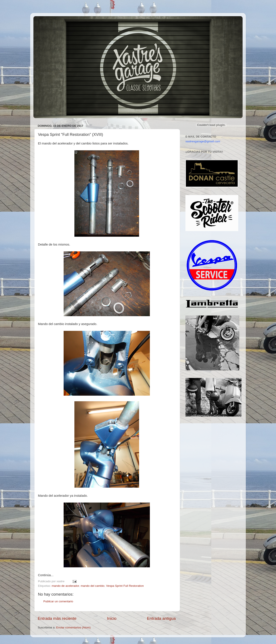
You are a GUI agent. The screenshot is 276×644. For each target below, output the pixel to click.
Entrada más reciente (57, 618)
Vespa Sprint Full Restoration (125, 586)
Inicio (112, 618)
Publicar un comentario (58, 601)
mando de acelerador (65, 586)
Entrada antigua (161, 618)
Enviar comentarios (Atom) (74, 627)
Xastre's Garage (46, 22)
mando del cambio (93, 586)
